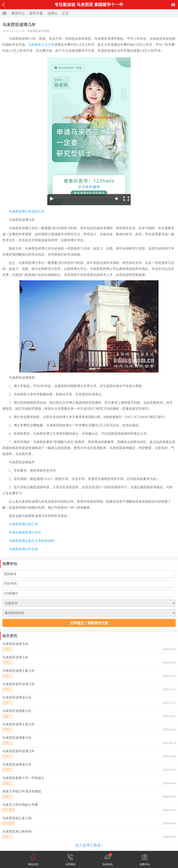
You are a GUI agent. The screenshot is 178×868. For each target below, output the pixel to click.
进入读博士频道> (89, 845)
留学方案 (36, 13)
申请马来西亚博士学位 (25, 533)
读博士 (52, 13)
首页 (173, 5)
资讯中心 (18, 13)
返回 (4, 5)
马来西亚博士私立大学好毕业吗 (32, 541)
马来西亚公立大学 (41, 45)
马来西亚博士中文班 (23, 549)
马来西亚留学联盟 (38, 31)
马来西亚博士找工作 (23, 524)
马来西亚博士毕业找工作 (27, 212)
